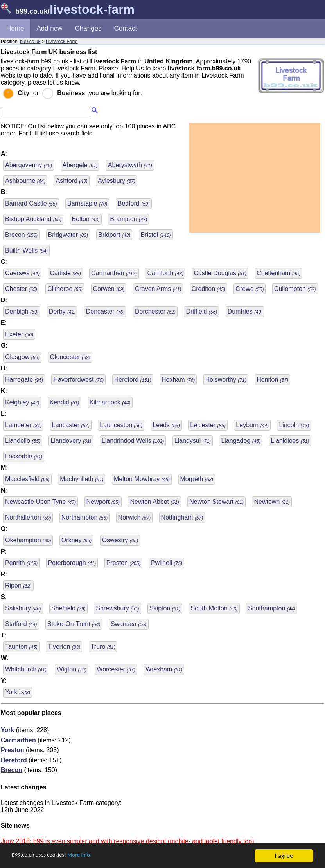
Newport (103, 502)
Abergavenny (29, 165)
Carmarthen (114, 273)
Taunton (21, 647)
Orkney (76, 540)
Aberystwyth (130, 165)
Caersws (22, 273)
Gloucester (70, 357)
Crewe (250, 289)
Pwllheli (167, 563)
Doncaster (105, 311)
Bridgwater (68, 235)
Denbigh (22, 311)
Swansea (129, 624)
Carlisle (65, 273)
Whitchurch (26, 669)
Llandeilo (23, 441)
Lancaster (71, 425)
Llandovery (71, 441)
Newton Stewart (216, 502)
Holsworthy (226, 380)
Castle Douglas (220, 273)
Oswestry (120, 540)
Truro (103, 647)
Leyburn (252, 425)
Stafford (21, 624)
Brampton (128, 219)
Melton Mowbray (142, 479)
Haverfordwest (78, 380)
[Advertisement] (255, 178)
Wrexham (164, 669)
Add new (49, 28)
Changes (88, 28)
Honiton (272, 380)
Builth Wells (26, 250)
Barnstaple (87, 203)
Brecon (21, 235)
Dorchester (155, 311)
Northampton (84, 517)
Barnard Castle (31, 203)
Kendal (65, 402)
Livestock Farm (62, 42)
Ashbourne (25, 181)
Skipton (165, 608)
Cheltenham (278, 273)
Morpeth (197, 479)
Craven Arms (158, 289)
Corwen (109, 289)
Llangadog (241, 441)
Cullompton (295, 289)
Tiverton (64, 647)
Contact (126, 28)
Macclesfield (27, 479)
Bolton (86, 219)
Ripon (18, 586)
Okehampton (28, 540)
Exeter (19, 334)
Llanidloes (290, 441)
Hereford (133, 380)
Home (15, 28)
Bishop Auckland (33, 219)
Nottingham (182, 517)
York (18, 692)
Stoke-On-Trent (74, 624)
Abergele (80, 165)
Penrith (21, 563)
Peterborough (72, 563)
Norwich (135, 517)
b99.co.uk (30, 42)
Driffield (201, 311)
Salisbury (23, 608)
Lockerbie (24, 456)
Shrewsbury (117, 608)
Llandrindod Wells (133, 441)
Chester (21, 289)
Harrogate (24, 380)
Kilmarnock (110, 402)
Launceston (121, 425)
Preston (124, 563)
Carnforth (165, 273)
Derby (62, 311)
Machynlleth (82, 479)
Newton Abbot (154, 502)
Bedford (134, 203)
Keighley (22, 402)
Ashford (72, 181)
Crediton (208, 289)
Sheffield (68, 608)
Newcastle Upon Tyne (40, 502)
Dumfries (245, 311)
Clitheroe (65, 289)
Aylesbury (117, 181)
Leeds (166, 425)
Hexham (178, 380)
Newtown (272, 502)
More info (90, 856)
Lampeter (23, 425)
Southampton (272, 608)
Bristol (156, 235)
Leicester (208, 425)
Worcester (116, 669)
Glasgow (22, 357)
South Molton (214, 608)
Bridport (114, 235)
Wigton (72, 669)
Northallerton (28, 517)
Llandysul (193, 441)
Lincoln (294, 425)
